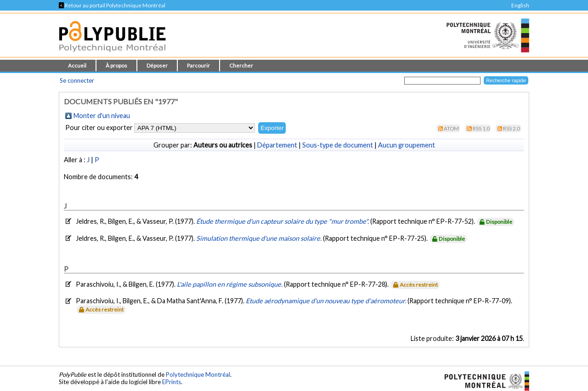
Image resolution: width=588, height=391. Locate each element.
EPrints (172, 382)
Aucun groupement (407, 145)
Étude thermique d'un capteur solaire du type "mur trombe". (283, 221)
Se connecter (77, 80)
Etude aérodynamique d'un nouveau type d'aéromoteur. (327, 301)
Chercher (241, 65)
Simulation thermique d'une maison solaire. (260, 238)
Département (277, 145)
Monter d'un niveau (102, 116)
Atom (451, 128)
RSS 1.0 (481, 128)
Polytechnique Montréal (198, 374)
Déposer (157, 65)
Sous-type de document (338, 145)
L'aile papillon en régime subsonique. (230, 284)
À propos (116, 65)
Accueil (77, 65)
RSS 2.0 (512, 128)
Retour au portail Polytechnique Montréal (112, 5)
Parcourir (198, 65)
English (520, 5)
